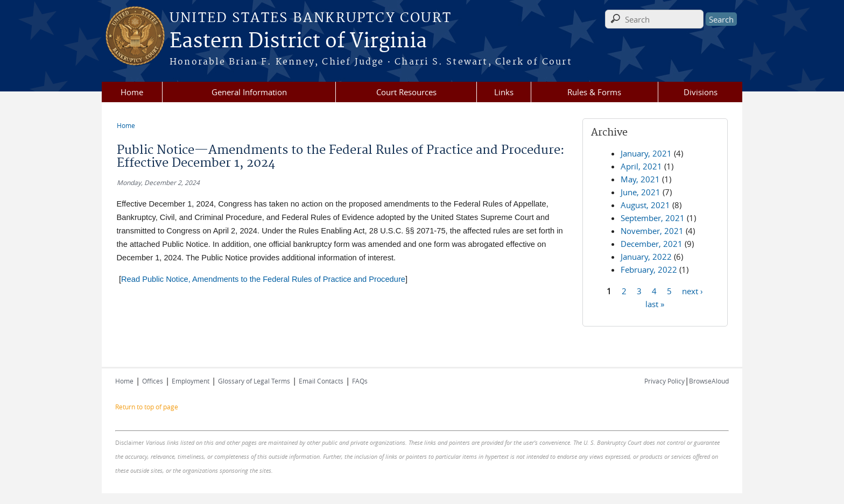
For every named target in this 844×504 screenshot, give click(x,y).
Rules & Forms (594, 92)
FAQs (360, 381)
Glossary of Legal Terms (254, 381)
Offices (153, 381)
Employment (191, 381)
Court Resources (406, 92)
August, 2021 (645, 205)
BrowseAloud (709, 381)
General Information (249, 92)
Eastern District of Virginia (298, 41)
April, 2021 (641, 166)
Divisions (701, 92)
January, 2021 (646, 153)
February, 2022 (649, 269)
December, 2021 (652, 244)
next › (692, 290)
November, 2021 (652, 231)
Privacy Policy (664, 381)
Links (504, 92)
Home (132, 92)
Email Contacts (321, 381)
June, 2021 (641, 192)
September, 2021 (653, 218)
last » (655, 303)
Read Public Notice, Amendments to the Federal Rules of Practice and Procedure (263, 279)
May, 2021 (640, 179)
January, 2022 (646, 257)
